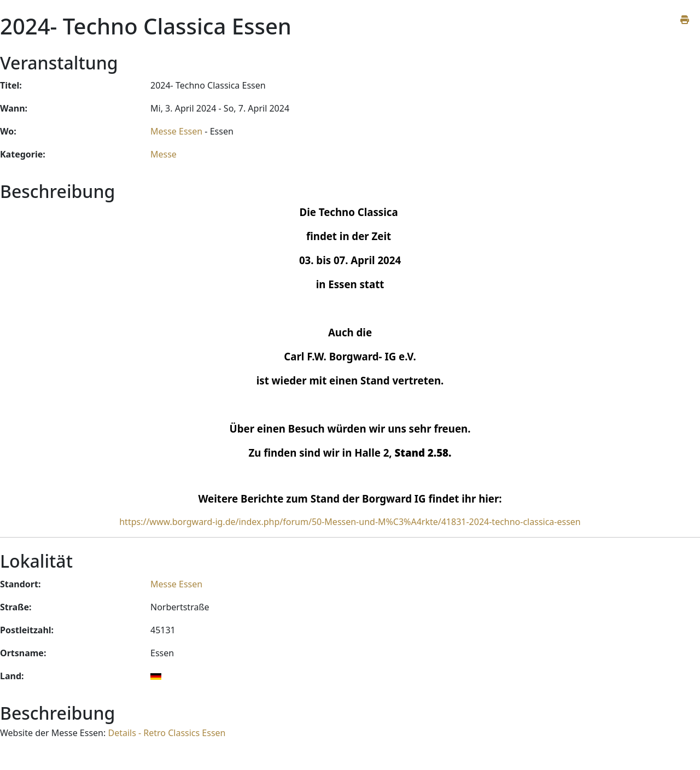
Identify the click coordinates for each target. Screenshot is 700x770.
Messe (164, 154)
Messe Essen (176, 131)
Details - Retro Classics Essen (167, 733)
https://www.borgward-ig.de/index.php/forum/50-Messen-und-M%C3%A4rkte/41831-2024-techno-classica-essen (350, 522)
